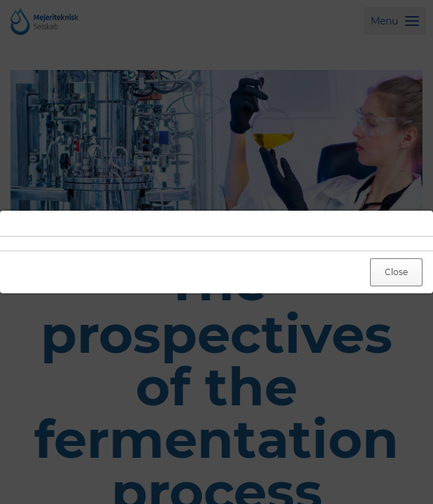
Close (396, 272)
